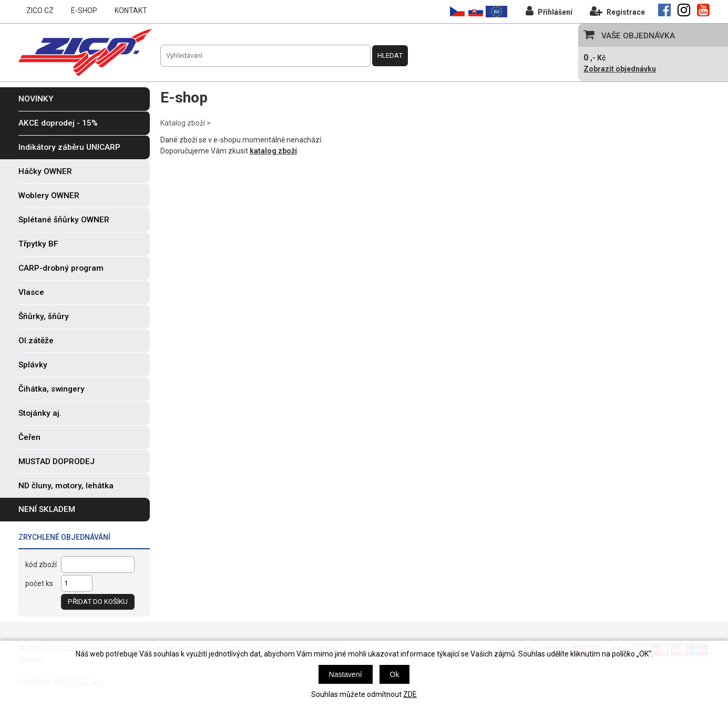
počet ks (39, 583)
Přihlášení (549, 11)
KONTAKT (131, 11)
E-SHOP (84, 11)
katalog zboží (273, 151)
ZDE (410, 694)
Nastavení (346, 674)
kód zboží (41, 565)
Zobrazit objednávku (620, 69)
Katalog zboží (183, 123)
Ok (395, 674)
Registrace (617, 11)
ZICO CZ (40, 11)
